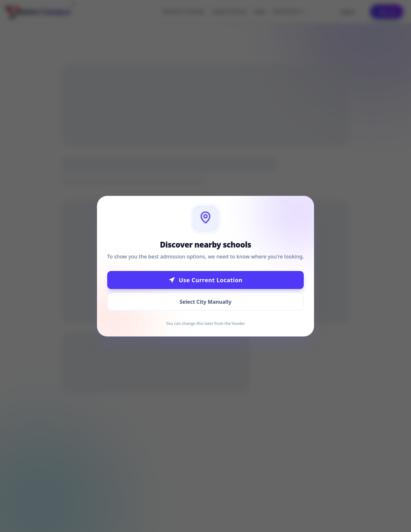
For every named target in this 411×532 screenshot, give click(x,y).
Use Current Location (206, 280)
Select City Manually (205, 302)
